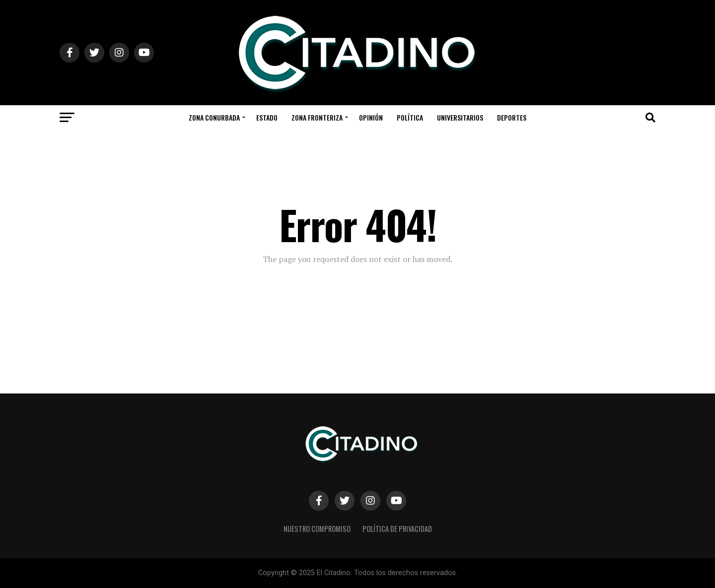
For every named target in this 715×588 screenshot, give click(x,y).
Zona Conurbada (214, 117)
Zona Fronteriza (317, 117)
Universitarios (460, 117)
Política (410, 117)
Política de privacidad (397, 529)
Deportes (512, 117)
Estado (267, 117)
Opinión (371, 117)
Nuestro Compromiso (317, 529)
